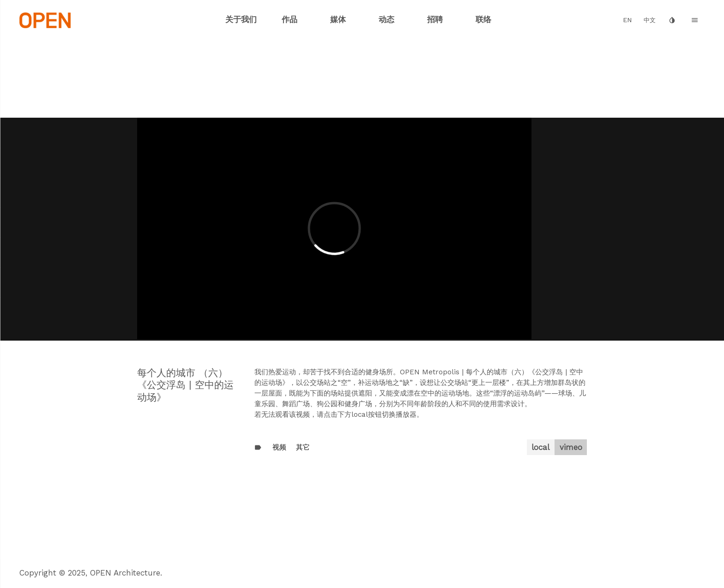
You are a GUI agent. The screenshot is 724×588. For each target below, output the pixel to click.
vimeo (571, 447)
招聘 (435, 19)
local (540, 447)
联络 (483, 19)
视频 (279, 447)
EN (627, 20)
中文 (650, 20)
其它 (303, 447)
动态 (386, 19)
